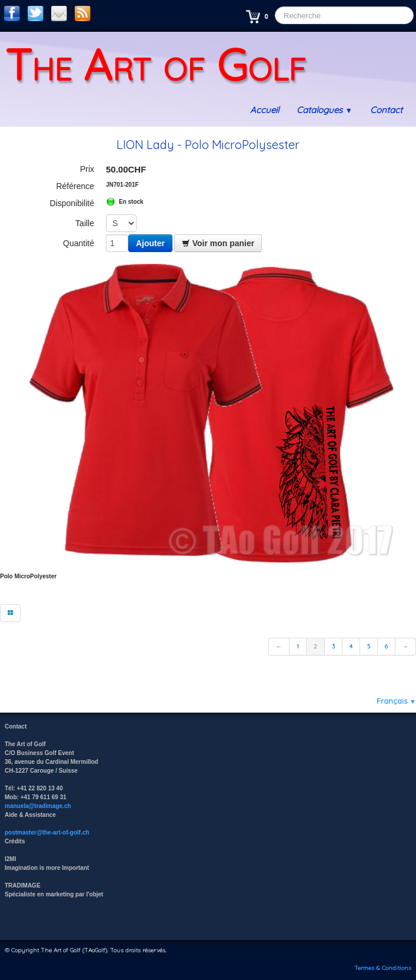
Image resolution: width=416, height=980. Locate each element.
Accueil (264, 110)
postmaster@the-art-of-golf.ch (47, 832)
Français (396, 701)
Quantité (79, 243)
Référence (75, 186)
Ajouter (150, 243)
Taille (85, 223)
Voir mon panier (218, 243)
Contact (386, 110)
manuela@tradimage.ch (38, 806)
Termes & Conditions (383, 968)
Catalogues (325, 110)
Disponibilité (72, 203)
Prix (87, 169)
